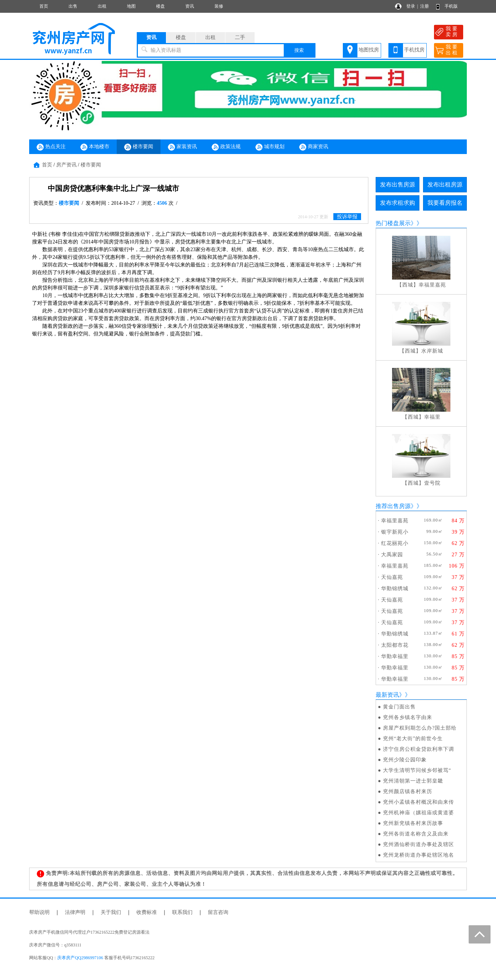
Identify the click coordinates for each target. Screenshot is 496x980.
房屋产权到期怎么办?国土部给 (420, 728)
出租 (102, 6)
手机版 (451, 6)
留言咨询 (218, 912)
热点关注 (51, 147)
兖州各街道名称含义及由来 (416, 834)
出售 (73, 6)
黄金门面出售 (399, 707)
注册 (425, 6)
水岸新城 (432, 351)
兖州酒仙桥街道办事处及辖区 (418, 844)
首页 (44, 6)
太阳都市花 (395, 645)
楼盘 (160, 6)
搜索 (299, 50)
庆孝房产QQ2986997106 (80, 958)
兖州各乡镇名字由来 (408, 717)
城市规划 (270, 147)
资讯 (190, 6)
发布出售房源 (398, 185)
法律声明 (75, 912)
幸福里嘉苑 (432, 285)
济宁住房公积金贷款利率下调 (418, 749)
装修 (219, 6)
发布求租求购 (398, 203)
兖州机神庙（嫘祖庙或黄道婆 (418, 813)
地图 (131, 6)
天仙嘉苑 (392, 577)
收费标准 (147, 912)
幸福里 (432, 417)
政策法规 (226, 147)
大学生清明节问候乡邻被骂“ (417, 770)
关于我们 (111, 912)
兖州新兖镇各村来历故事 (413, 823)
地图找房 (369, 50)
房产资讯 (66, 165)
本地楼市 (95, 147)
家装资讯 (182, 147)
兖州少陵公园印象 (405, 760)
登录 (411, 6)
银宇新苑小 (395, 532)
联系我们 (182, 912)
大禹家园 (392, 555)
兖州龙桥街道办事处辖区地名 (418, 855)
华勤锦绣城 (395, 589)
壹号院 (432, 483)
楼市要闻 (139, 147)
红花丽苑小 (395, 543)
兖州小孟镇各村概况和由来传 (418, 802)
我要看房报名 (445, 203)
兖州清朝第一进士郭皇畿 (413, 781)
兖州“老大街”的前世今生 (413, 739)
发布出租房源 (445, 185)
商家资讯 (314, 147)
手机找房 (414, 50)
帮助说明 (39, 912)
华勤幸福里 (395, 656)
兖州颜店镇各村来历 (408, 791)
